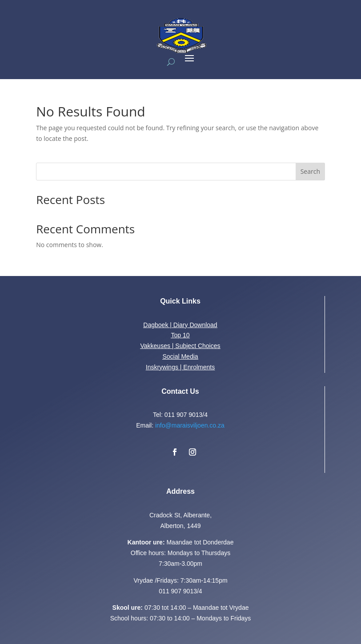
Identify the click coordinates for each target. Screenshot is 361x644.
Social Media (180, 356)
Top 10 (180, 335)
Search (310, 171)
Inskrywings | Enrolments (180, 367)
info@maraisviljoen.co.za (190, 425)
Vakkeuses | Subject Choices (180, 346)
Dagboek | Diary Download (180, 325)
